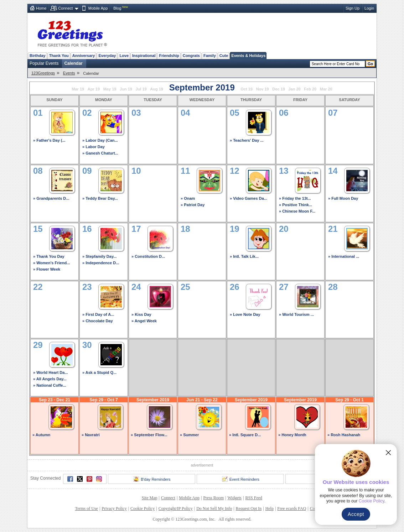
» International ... (344, 256)
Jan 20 (294, 89)
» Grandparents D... (51, 198)
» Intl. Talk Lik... (244, 256)
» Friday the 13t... (295, 198)
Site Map (150, 498)
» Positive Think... (296, 205)
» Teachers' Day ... (247, 140)
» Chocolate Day (98, 321)
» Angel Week (144, 321)
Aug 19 (157, 89)
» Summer (189, 435)
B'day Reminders (152, 479)
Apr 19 (94, 89)
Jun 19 (126, 89)
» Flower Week (47, 269)
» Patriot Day (193, 205)
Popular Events (44, 63)
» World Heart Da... (51, 372)
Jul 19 (141, 89)
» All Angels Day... (50, 379)
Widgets (235, 498)
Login (369, 8)
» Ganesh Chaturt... (100, 153)
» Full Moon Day (343, 198)
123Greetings (43, 73)
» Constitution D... (148, 256)
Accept (356, 514)
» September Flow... (149, 435)
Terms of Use (86, 508)
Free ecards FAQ (292, 508)
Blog (117, 8)
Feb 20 (310, 89)
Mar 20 (326, 89)
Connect (65, 8)
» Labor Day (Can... (100, 140)
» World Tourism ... (296, 314)
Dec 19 (278, 89)
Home (41, 8)
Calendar (73, 63)
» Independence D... (101, 263)
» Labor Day (94, 147)
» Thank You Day (49, 256)
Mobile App (98, 8)
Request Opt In (249, 508)
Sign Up (353, 8)
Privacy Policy (114, 508)
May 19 (110, 89)
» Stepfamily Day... (99, 256)
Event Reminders (241, 479)
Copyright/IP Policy (176, 508)
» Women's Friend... (51, 263)
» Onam (188, 198)
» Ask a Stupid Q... (99, 372)
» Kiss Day (141, 314)
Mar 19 (78, 89)
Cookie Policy (143, 508)
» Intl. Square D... (245, 435)
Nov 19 (263, 89)
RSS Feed (254, 498)
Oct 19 (247, 89)
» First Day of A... (98, 314)
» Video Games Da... (248, 198)
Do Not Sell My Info (214, 508)
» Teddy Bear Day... (100, 198)
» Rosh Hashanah (344, 435)
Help (270, 508)
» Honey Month (292, 435)
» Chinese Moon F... (297, 211)
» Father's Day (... (49, 140)
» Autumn (41, 435)
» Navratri (91, 435)
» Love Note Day (245, 314)
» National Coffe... (50, 385)
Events (69, 73)
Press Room (213, 498)
